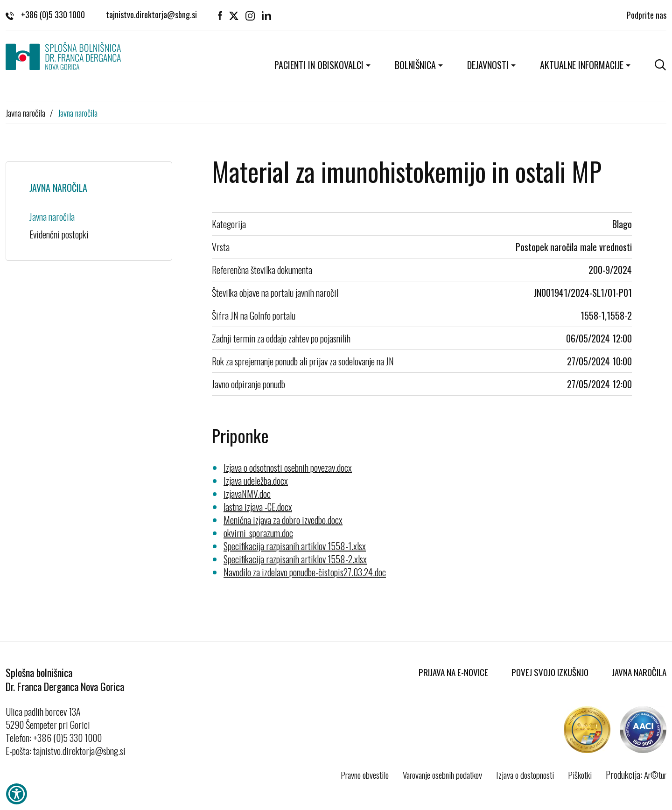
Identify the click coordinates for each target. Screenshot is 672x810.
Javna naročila (25, 112)
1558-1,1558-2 (606, 315)
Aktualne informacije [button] (582, 65)
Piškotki (580, 775)
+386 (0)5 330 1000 (45, 14)
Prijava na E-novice (453, 672)
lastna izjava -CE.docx (258, 507)
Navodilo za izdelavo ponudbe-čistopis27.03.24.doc (305, 572)
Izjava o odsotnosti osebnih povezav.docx (288, 468)
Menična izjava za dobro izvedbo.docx (283, 520)
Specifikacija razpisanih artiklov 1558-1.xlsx (295, 546)
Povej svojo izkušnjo (550, 672)
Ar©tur (655, 775)
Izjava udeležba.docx (256, 481)
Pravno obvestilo (365, 775)
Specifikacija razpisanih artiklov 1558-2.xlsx (295, 559)
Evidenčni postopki (59, 234)
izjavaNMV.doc (247, 494)
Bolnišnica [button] (415, 65)
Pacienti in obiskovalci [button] (319, 65)
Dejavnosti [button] (488, 65)
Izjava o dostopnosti (525, 775)
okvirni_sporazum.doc (258, 533)
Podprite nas (647, 14)
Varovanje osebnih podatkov (442, 775)
